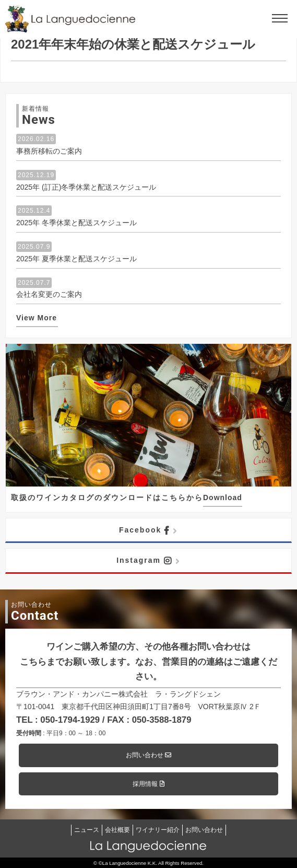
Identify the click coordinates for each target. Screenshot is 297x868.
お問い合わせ (148, 755)
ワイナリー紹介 (158, 830)
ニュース (87, 830)
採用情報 (148, 784)
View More (37, 318)
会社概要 (117, 830)
